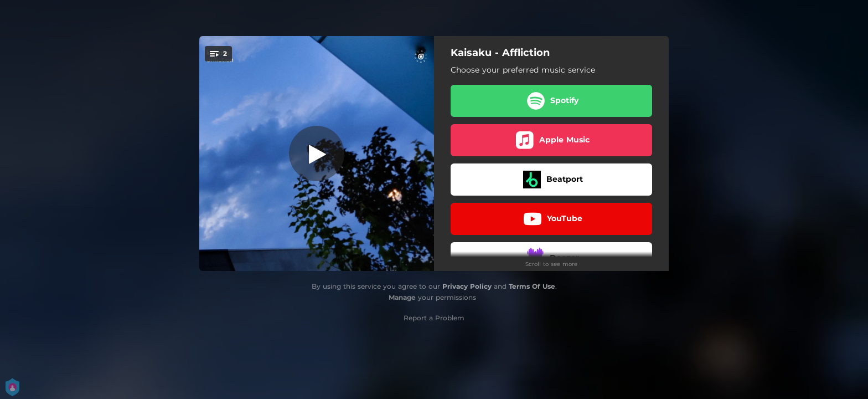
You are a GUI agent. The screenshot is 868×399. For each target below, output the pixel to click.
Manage (402, 297)
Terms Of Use (532, 286)
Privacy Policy (467, 286)
